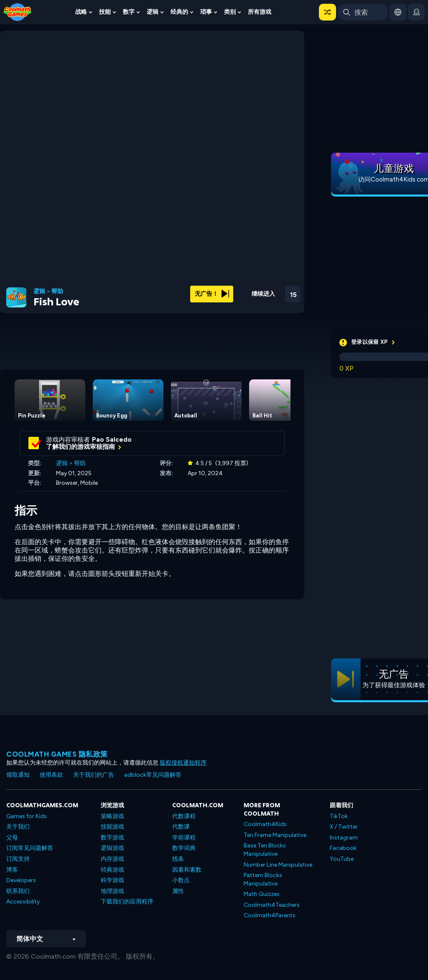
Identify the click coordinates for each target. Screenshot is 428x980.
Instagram (344, 838)
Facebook (343, 848)
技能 (105, 12)
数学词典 (184, 848)
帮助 (57, 292)
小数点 (181, 880)
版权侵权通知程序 (183, 763)
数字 (129, 12)
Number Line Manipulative (278, 865)
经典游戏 (112, 870)
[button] (327, 12)
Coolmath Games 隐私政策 (57, 754)
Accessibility (23, 902)
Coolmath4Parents (270, 915)
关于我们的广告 (94, 775)
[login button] (416, 12)
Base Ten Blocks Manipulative (265, 850)
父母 (12, 838)
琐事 (206, 12)
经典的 (179, 12)
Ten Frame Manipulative (275, 835)
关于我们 (18, 827)
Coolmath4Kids (265, 824)
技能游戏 (112, 827)
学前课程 (184, 838)
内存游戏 (112, 859)
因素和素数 (187, 870)
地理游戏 (112, 891)
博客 (12, 870)
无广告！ (212, 294)
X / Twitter (344, 827)
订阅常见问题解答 (30, 848)
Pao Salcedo (112, 440)
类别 (230, 12)
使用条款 (51, 775)
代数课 (181, 827)
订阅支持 (18, 859)
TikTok (339, 816)
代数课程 (184, 816)
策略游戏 (112, 816)
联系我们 (18, 891)
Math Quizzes (262, 894)
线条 (178, 859)
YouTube (342, 859)
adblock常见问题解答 (153, 775)
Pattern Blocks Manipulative (263, 879)
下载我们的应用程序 (127, 902)
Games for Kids (27, 816)
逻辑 (153, 12)
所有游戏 (260, 12)
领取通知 (18, 775)
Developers (21, 880)
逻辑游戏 (112, 848)
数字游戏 (112, 838)
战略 (81, 12)
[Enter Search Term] (363, 12)
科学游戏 (112, 880)
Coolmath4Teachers (272, 905)
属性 (178, 891)
